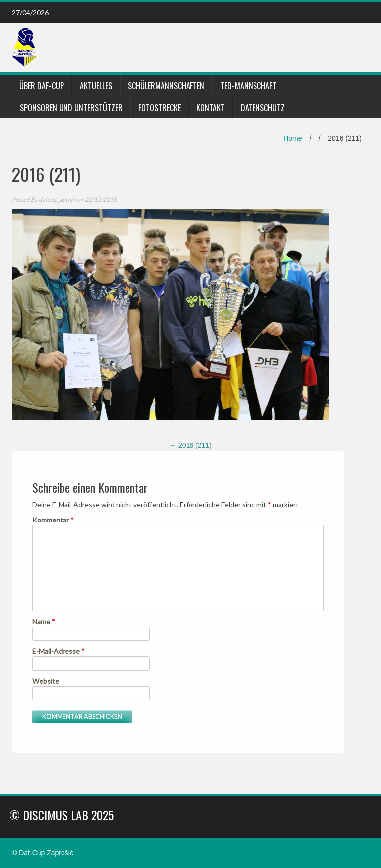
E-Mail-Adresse (59, 651)
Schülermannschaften (166, 86)
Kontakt (211, 108)
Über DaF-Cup (42, 86)
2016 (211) (190, 445)
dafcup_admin (57, 200)
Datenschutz (263, 108)
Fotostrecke (159, 108)
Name (44, 621)
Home (292, 138)
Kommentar (53, 520)
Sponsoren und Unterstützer (71, 108)
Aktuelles (96, 86)
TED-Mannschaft (248, 86)
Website (46, 681)
